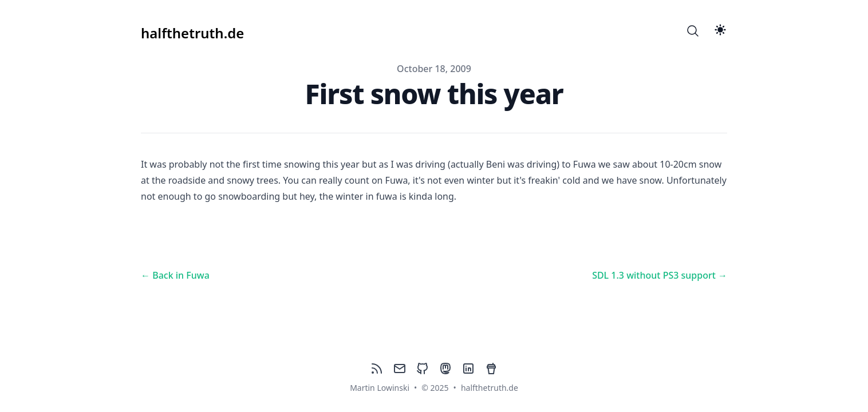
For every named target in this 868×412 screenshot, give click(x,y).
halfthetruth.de (490, 388)
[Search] (693, 31)
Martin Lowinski (380, 388)
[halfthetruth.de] (192, 31)
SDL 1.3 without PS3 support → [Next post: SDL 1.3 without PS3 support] (660, 275)
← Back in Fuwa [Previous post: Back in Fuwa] (175, 275)
